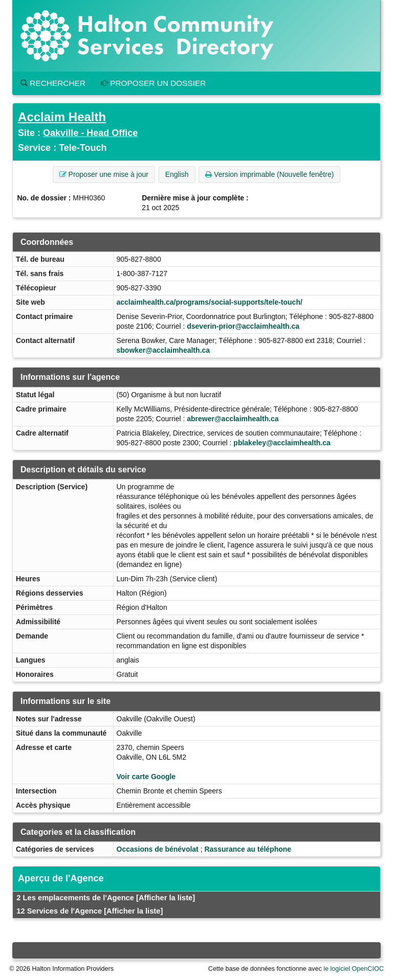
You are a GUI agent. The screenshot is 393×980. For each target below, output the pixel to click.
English (177, 174)
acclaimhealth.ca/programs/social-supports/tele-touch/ (210, 302)
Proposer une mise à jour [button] (104, 174)
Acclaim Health (62, 117)
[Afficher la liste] (166, 898)
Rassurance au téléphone (248, 849)
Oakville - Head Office (90, 133)
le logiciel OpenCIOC (354, 969)
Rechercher (53, 83)
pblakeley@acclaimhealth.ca (282, 443)
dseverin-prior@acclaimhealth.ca (243, 326)
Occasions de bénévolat (158, 849)
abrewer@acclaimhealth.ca (233, 419)
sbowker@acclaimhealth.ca (163, 350)
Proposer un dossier (154, 83)
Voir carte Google (146, 777)
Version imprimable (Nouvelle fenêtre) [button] (269, 174)
